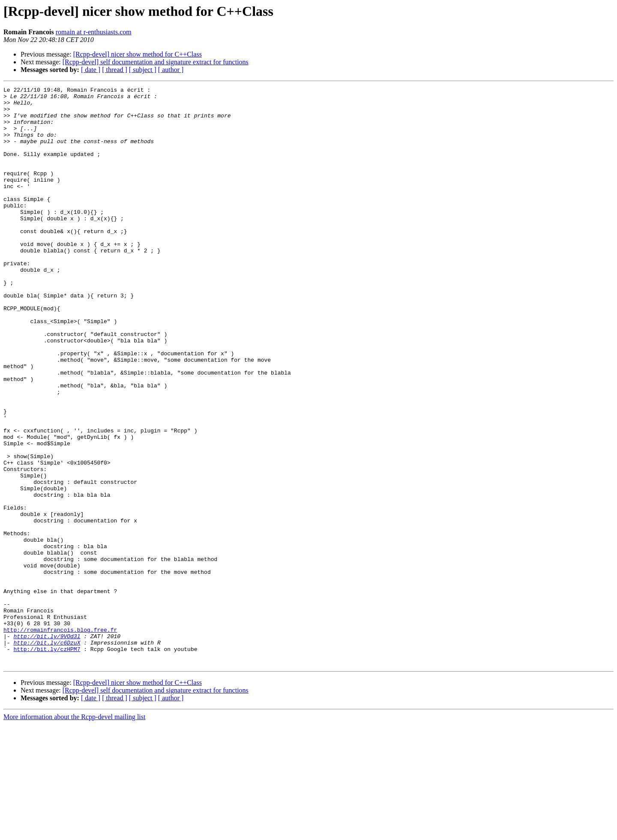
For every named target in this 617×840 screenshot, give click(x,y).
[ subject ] (143, 70)
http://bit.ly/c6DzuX (47, 754)
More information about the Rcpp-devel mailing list (74, 832)
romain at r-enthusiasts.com (94, 32)
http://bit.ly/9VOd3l (47, 747)
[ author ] (171, 70)
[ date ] (91, 70)
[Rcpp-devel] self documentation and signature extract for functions (156, 62)
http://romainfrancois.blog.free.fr (60, 739)
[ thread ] (115, 70)
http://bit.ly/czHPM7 (47, 762)
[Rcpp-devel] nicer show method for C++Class (138, 54)
